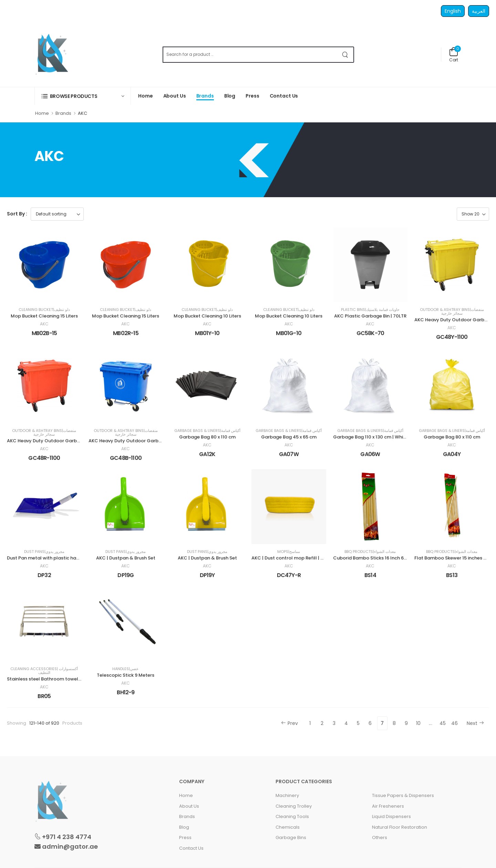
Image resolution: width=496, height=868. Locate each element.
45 (443, 723)
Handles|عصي (126, 669)
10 (418, 723)
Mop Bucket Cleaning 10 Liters (207, 316)
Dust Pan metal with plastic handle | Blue (53, 558)
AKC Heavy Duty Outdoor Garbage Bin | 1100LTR (142, 441)
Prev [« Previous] (290, 723)
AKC (44, 324)
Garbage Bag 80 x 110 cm (207, 437)
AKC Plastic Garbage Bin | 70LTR (370, 316)
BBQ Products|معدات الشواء (370, 552)
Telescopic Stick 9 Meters (126, 675)
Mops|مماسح (289, 552)
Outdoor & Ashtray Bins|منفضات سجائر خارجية (452, 312)
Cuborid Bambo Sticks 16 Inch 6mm (373, 558)
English (453, 11)
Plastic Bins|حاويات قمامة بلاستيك (370, 310)
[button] (83, 96)
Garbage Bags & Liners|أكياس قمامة (207, 431)
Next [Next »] (475, 723)
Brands (205, 96)
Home (146, 96)
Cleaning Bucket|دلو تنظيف (44, 310)
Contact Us (284, 96)
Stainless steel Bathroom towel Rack (49, 679)
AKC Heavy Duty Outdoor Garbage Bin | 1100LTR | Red (66, 441)
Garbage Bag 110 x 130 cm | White (370, 437)
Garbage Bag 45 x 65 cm (289, 437)
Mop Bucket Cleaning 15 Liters (44, 316)
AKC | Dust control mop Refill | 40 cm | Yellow (302, 558)
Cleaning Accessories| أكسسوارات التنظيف (44, 671)
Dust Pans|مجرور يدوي (44, 552)
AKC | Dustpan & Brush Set (126, 558)
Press (252, 96)
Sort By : (17, 214)
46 (455, 723)
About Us (175, 96)
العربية (479, 11)
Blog (230, 96)
